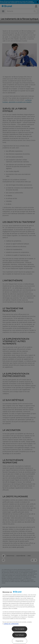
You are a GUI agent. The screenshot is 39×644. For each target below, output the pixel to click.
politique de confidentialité (11, 624)
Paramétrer (20, 641)
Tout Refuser (19, 635)
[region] (19, 616)
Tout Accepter (19, 629)
